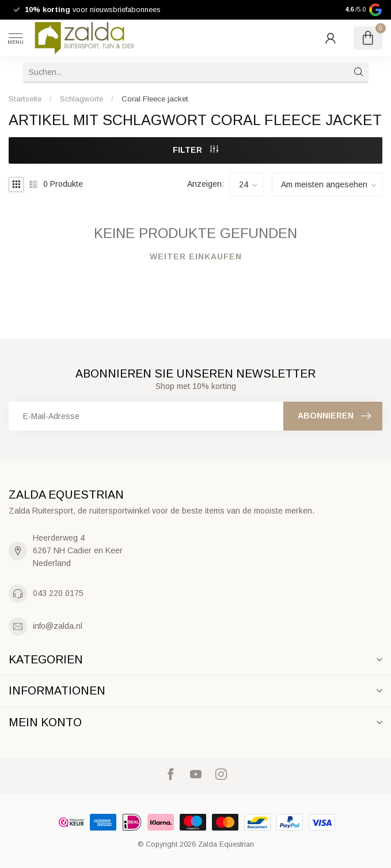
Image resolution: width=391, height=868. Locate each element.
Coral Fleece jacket (155, 99)
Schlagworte (81, 99)
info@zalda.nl (58, 626)
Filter (195, 150)
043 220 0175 (58, 593)
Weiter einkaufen (196, 256)
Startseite (25, 99)
